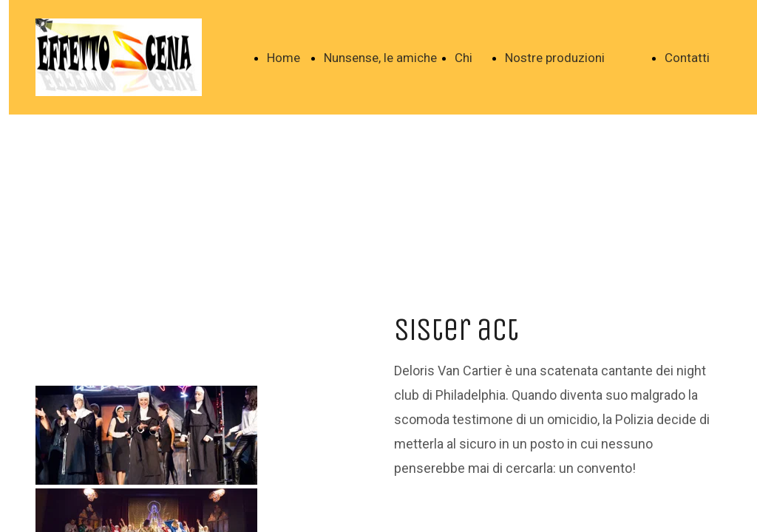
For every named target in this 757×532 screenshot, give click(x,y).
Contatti (687, 58)
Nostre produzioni (555, 58)
